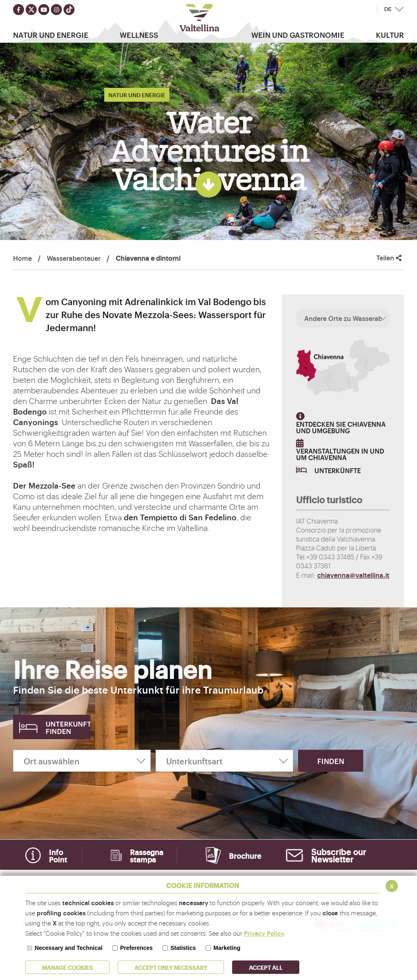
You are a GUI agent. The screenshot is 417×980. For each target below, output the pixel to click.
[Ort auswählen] (82, 761)
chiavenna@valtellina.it (353, 575)
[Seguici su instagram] (56, 10)
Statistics (183, 948)
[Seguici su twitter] (31, 10)
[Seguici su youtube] (44, 10)
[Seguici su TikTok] (69, 10)
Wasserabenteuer (74, 258)
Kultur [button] (390, 35)
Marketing (227, 948)
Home (22, 258)
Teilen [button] (389, 258)
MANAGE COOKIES (67, 967)
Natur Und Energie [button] (51, 35)
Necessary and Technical (68, 948)
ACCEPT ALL (266, 967)
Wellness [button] (139, 35)
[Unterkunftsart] (224, 761)
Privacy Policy (264, 933)
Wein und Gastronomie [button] (298, 35)
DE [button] (388, 9)
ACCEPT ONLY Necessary (171, 967)
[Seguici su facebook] (19, 10)
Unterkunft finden (68, 727)
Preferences (136, 948)
